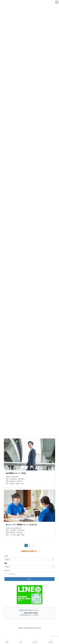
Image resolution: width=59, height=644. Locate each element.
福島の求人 (35, 641)
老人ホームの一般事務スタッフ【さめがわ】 (22, 525)
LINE (21, 641)
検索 (29, 579)
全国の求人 (51, 641)
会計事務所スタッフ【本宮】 (16, 473)
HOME (7, 641)
